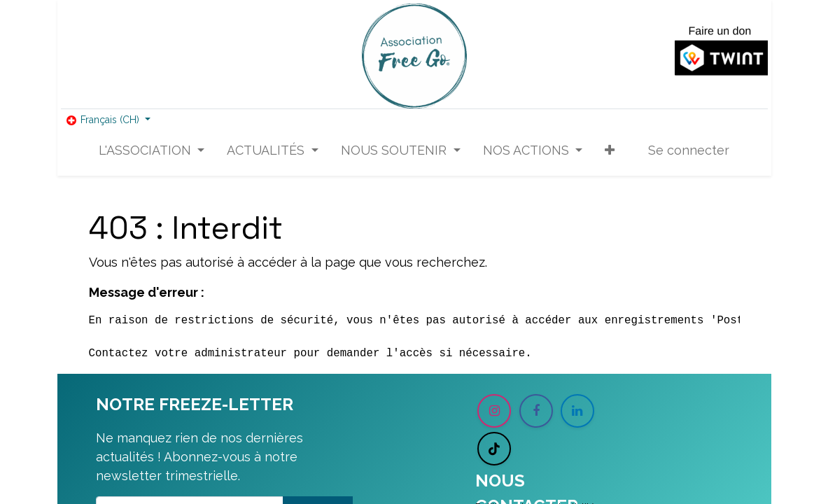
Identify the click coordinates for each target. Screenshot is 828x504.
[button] (610, 150)
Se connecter (689, 150)
